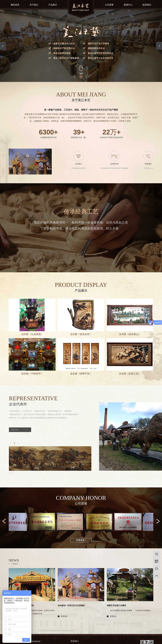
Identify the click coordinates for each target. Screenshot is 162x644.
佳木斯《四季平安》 (81, 374)
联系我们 (147, 5)
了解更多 (15, 564)
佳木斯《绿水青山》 (130, 334)
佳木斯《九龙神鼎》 (32, 334)
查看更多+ (81, 540)
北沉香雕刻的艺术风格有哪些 (21, 605)
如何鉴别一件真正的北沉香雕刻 (71, 605)
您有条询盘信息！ (34, 641)
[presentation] (3, 46)
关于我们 (34, 5)
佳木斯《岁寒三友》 (130, 374)
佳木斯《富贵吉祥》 (81, 334)
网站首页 (15, 5)
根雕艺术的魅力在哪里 (116, 605)
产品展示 (53, 5)
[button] (75, 77)
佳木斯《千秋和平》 (32, 374)
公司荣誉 (109, 5)
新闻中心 (128, 5)
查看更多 (15, 619)
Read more (15, 430)
